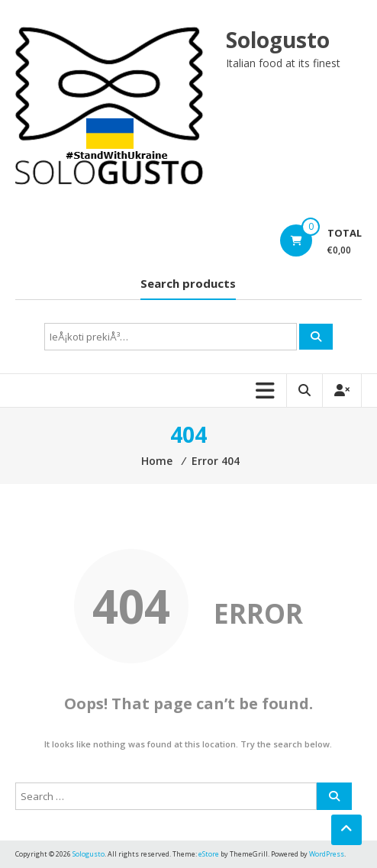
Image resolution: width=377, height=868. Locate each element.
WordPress (327, 854)
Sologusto (278, 40)
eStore (209, 854)
